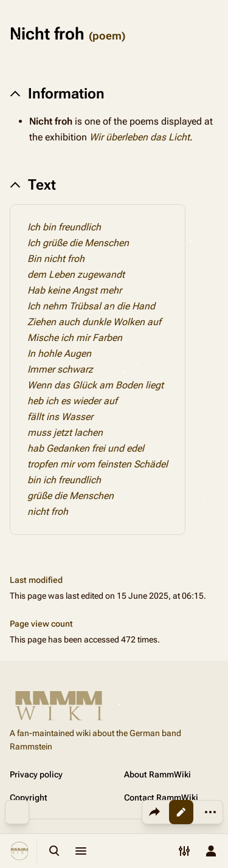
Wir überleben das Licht (140, 137)
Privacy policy (36, 774)
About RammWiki (157, 774)
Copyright (29, 797)
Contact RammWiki (161, 797)
